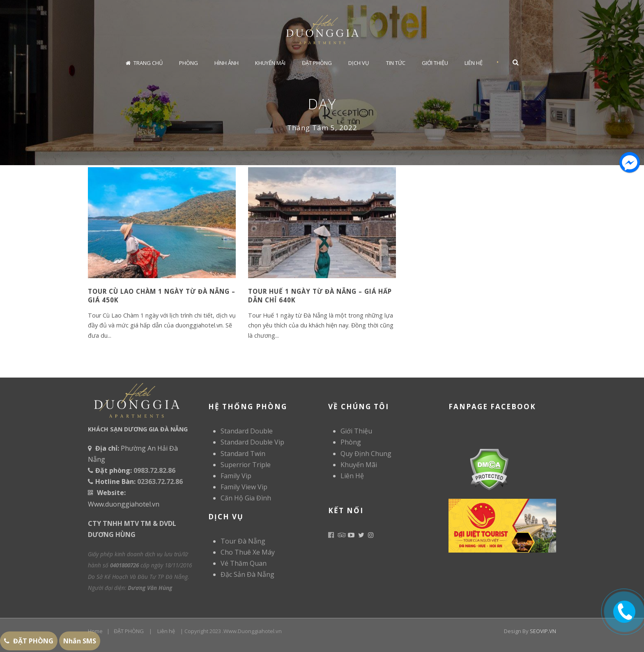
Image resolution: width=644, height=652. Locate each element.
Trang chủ (144, 63)
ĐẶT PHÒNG (129, 631)
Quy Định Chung (366, 454)
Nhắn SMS (80, 641)
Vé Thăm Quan (244, 563)
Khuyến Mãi (270, 63)
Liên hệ (166, 631)
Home (95, 631)
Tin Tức (396, 63)
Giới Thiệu (435, 63)
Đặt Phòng (317, 63)
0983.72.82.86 (154, 470)
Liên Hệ (474, 63)
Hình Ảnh (227, 63)
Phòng (189, 63)
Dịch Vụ (359, 63)
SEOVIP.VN (543, 631)
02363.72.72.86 (160, 482)
